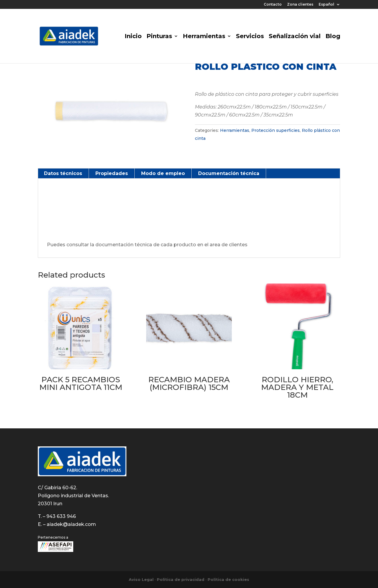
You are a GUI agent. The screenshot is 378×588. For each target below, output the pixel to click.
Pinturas (159, 37)
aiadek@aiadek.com (71, 524)
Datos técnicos (63, 173)
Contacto (273, 5)
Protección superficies (276, 130)
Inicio (133, 37)
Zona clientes (300, 5)
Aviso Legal (141, 579)
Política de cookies (228, 579)
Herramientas (204, 37)
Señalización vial (295, 37)
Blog (333, 37)
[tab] (63, 174)
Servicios (250, 37)
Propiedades (112, 173)
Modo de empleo (163, 173)
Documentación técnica (229, 173)
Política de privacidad (181, 579)
